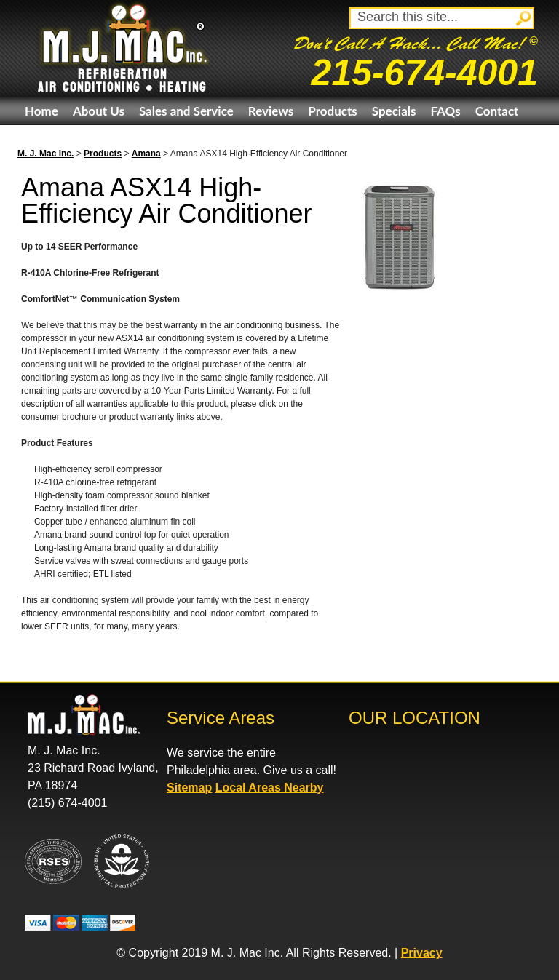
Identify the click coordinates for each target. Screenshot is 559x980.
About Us (99, 111)
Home (41, 111)
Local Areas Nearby (270, 788)
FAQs (445, 111)
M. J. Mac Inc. (45, 154)
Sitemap (189, 788)
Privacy (422, 953)
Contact (497, 111)
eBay (38, 139)
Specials (394, 111)
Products (332, 111)
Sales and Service (186, 111)
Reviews (271, 111)
